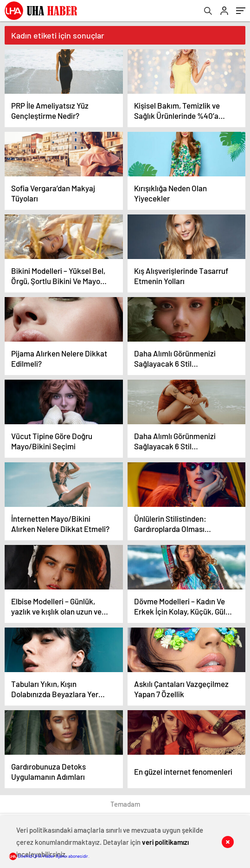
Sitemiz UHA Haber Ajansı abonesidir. (49, 856)
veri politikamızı (165, 842)
